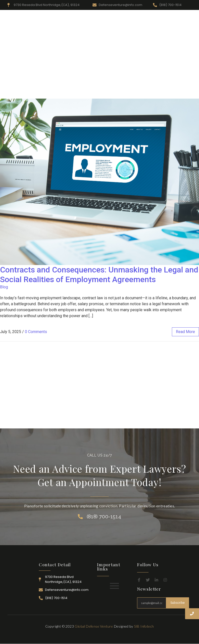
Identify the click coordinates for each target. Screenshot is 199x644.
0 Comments (36, 332)
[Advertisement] (99, 50)
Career (164, 93)
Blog (4, 287)
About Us (75, 93)
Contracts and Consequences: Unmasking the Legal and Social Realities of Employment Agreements (99, 274)
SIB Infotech (144, 626)
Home (56, 93)
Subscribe (178, 603)
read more (185, 332)
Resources (97, 93)
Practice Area (122, 93)
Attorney (146, 93)
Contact (182, 93)
